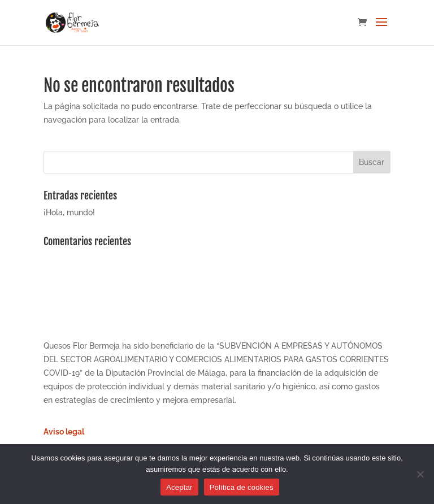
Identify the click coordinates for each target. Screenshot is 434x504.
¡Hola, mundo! (69, 212)
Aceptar (179, 487)
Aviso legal (64, 432)
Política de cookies (242, 487)
